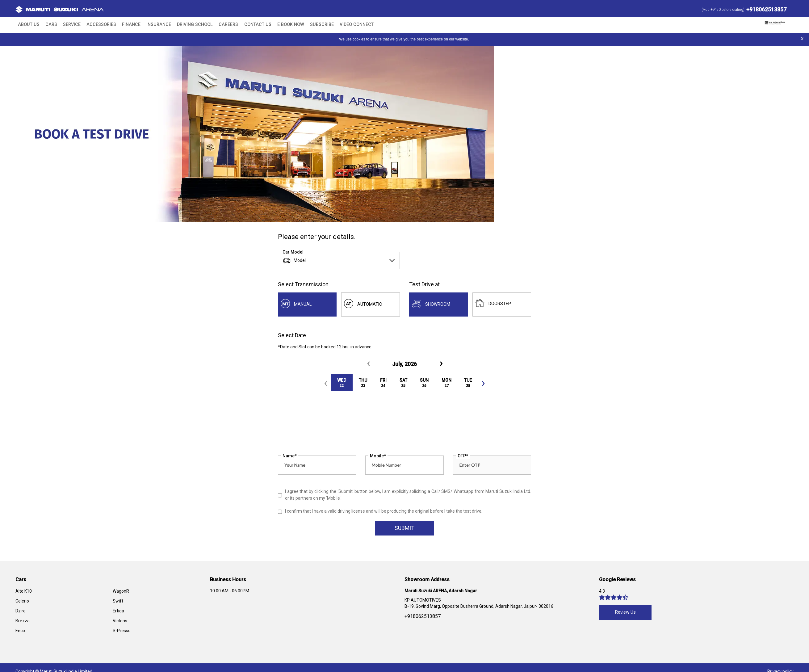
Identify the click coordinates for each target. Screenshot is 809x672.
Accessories (90, 25)
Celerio (22, 602)
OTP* (463, 457)
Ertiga (118, 612)
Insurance (140, 25)
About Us (27, 25)
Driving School (172, 25)
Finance (116, 25)
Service (64, 25)
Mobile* (378, 457)
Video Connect (314, 25)
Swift (118, 602)
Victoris (120, 622)
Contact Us (228, 25)
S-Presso (122, 632)
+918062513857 (766, 9)
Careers (202, 25)
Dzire (21, 612)
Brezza (23, 622)
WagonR (121, 592)
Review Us (625, 613)
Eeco (20, 632)
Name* (290, 457)
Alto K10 (24, 592)
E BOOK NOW (256, 25)
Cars (48, 25)
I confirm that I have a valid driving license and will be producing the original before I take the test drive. (384, 512)
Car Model (293, 252)
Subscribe (283, 25)
